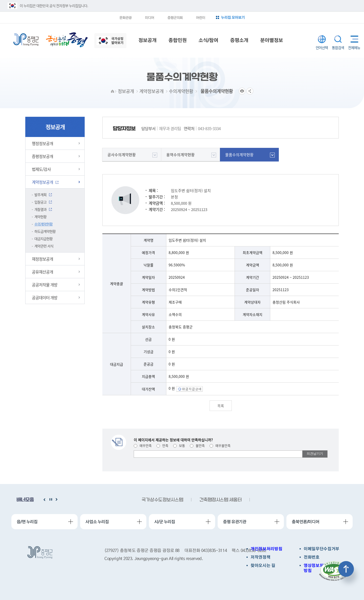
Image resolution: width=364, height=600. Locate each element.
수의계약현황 (43, 224)
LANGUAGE (322, 39)
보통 (179, 445)
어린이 (200, 17)
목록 (221, 406)
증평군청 (26, 40)
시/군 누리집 (165, 522)
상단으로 (346, 569)
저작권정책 (260, 557)
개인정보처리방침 (266, 549)
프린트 (242, 91)
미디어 (149, 17)
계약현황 (40, 217)
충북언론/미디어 (305, 522)
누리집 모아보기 (233, 17)
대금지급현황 (43, 239)
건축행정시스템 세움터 (220, 500)
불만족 (197, 445)
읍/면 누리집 (27, 522)
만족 (162, 445)
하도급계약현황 (45, 231)
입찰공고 (40, 202)
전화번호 (312, 557)
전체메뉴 (353, 39)
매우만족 (143, 445)
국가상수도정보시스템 (162, 500)
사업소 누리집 (97, 522)
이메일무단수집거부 (321, 549)
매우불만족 (220, 445)
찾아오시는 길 (263, 566)
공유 (250, 91)
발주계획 (40, 195)
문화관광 (125, 17)
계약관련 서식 (44, 246)
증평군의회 (175, 17)
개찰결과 (40, 209)
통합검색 (338, 39)
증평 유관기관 (235, 522)
